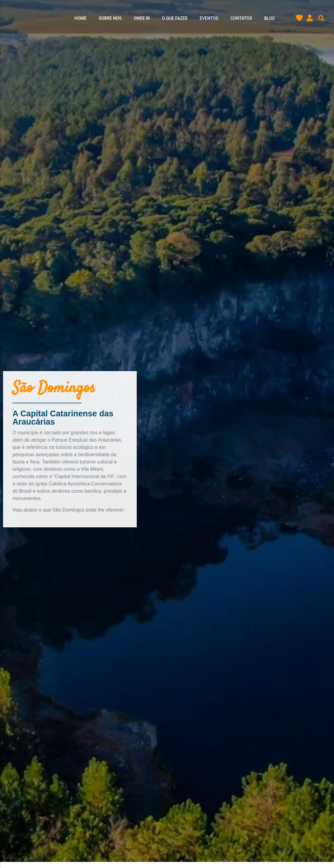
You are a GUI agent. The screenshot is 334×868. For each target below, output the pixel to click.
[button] (321, 19)
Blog (269, 19)
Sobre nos (110, 19)
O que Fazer (175, 19)
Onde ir (142, 19)
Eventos (209, 19)
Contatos (241, 19)
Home (81, 19)
